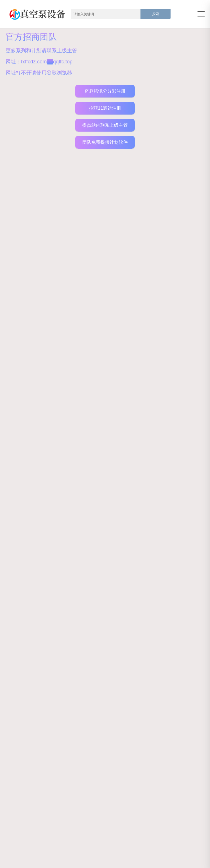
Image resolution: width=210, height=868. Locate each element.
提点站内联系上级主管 (105, 125)
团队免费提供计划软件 (105, 142)
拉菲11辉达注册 (105, 108)
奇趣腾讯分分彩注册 (105, 91)
